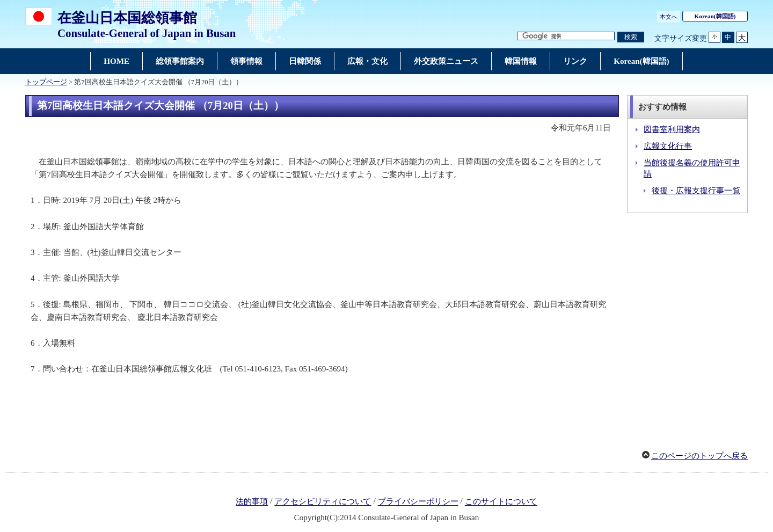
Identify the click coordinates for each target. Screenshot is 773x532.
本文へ (669, 17)
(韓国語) (715, 16)
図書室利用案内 (672, 129)
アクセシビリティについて (323, 502)
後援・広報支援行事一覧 (696, 191)
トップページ (46, 82)
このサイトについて (501, 502)
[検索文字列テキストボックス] (566, 36)
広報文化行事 (668, 146)
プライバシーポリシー (418, 502)
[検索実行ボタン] (631, 37)
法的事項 (252, 502)
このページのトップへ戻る (699, 456)
